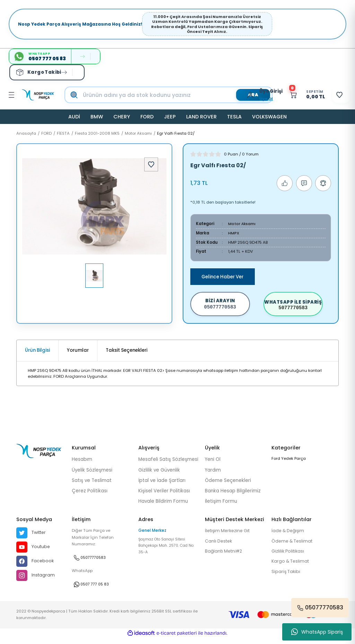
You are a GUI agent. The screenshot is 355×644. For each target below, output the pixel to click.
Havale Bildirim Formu (163, 506)
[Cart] (298, 95)
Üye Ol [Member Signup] (254, 99)
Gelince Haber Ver (223, 277)
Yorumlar (78, 355)
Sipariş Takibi (287, 578)
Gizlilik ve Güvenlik (159, 475)
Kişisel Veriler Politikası (164, 496)
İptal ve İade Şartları (162, 485)
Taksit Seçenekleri (127, 355)
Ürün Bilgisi (37, 355)
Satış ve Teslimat (92, 485)
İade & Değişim (289, 536)
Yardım (213, 475)
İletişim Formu (221, 506)
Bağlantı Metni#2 (225, 557)
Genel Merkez (152, 536)
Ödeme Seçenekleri (228, 485)
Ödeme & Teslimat (293, 547)
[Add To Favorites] (151, 164)
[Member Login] (240, 95)
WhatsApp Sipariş (317, 632)
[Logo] (38, 95)
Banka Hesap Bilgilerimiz (233, 496)
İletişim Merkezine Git (230, 536)
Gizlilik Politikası (289, 557)
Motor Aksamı (242, 224)
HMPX (234, 233)
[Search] (176, 95)
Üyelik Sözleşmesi (92, 475)
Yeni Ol (213, 464)
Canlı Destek (220, 547)
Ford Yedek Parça (289, 464)
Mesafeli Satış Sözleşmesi (168, 464)
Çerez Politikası (90, 496)
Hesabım (82, 464)
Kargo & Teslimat (292, 567)
